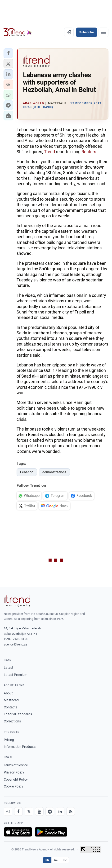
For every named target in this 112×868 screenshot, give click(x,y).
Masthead (11, 700)
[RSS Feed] (71, 811)
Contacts (11, 707)
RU (65, 860)
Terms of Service (16, 765)
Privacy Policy (14, 772)
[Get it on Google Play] (51, 832)
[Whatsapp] (8, 811)
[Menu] (103, 32)
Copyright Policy (16, 779)
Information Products (20, 747)
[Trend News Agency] (17, 601)
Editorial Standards (18, 714)
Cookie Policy (13, 786)
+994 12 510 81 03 (16, 639)
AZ (56, 860)
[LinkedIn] (60, 811)
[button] (8, 53)
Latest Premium (16, 675)
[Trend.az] (18, 32)
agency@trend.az (15, 644)
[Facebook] (18, 811)
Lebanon (27, 472)
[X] (29, 811)
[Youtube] (39, 811)
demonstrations (54, 472)
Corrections (12, 721)
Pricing (9, 740)
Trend (49, 152)
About (8, 693)
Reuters (89, 152)
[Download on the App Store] (18, 832)
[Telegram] (50, 811)
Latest (9, 668)
